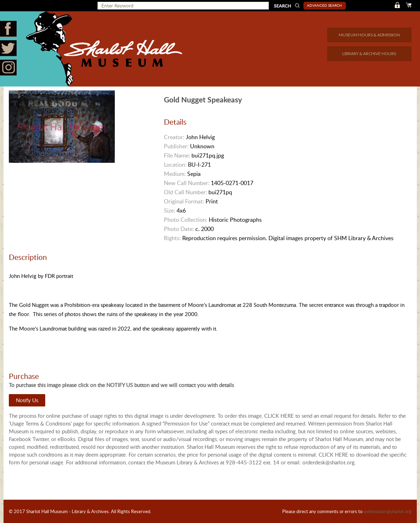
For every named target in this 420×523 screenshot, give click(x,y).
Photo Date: (179, 229)
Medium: (175, 174)
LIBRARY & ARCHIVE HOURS (369, 54)
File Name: (177, 155)
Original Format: (184, 201)
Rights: (172, 238)
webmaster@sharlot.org (388, 511)
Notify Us (27, 400)
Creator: (174, 137)
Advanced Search (324, 5)
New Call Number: (187, 183)
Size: (170, 210)
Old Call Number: (185, 192)
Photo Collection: (186, 220)
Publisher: (176, 146)
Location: (175, 165)
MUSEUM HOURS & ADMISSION (369, 35)
